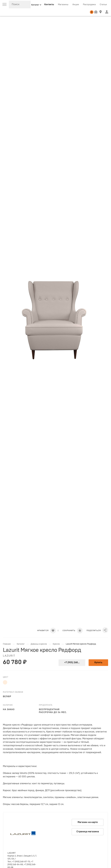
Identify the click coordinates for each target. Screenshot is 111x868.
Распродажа (89, 5)
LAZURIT (9, 656)
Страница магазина (88, 832)
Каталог (21, 644)
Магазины (63, 5)
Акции (76, 5)
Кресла (56, 644)
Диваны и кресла (39, 644)
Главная (7, 644)
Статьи (103, 5)
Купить (98, 662)
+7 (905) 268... (72, 662)
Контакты (49, 5)
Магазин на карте (88, 822)
